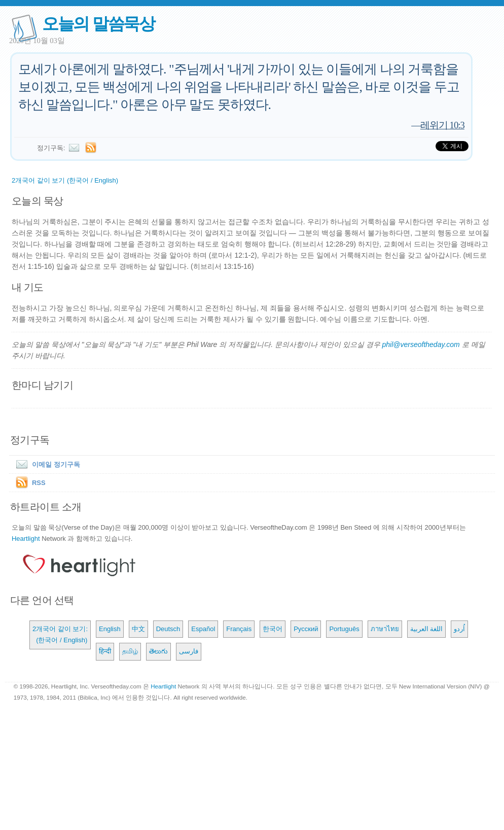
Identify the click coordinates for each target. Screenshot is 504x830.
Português (344, 629)
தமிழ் (130, 651)
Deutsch (168, 629)
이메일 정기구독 (46, 464)
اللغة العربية (427, 629)
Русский (306, 629)
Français (239, 629)
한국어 (273, 629)
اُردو (459, 629)
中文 (138, 629)
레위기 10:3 (442, 125)
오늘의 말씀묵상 (98, 24)
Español (203, 629)
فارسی (189, 651)
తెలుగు (158, 651)
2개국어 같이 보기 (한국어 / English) (65, 180)
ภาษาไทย (385, 629)
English (110, 629)
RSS (39, 483)
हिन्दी (105, 651)
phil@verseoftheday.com (421, 344)
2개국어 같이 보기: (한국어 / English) (60, 634)
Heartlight (26, 539)
